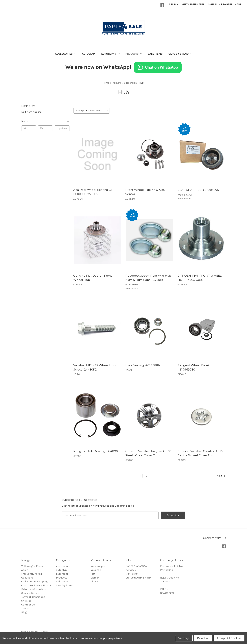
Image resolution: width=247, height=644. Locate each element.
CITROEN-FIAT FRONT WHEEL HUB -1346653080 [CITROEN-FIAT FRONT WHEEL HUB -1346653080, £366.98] (200, 278)
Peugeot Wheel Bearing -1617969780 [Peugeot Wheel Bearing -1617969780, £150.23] (195, 367)
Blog (24, 612)
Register (227, 4)
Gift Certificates (193, 4)
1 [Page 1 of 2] (141, 476)
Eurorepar (110, 54)
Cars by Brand (180, 54)
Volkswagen (98, 566)
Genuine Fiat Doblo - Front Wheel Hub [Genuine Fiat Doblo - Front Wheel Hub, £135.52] (93, 278)
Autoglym (89, 54)
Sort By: (80, 111)
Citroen (95, 578)
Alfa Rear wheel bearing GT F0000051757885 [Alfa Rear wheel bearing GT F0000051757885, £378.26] (93, 192)
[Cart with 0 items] (238, 4)
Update (62, 128)
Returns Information (34, 589)
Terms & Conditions (33, 597)
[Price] (45, 121)
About (25, 570)
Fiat (93, 574)
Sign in (213, 4)
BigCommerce (40, 631)
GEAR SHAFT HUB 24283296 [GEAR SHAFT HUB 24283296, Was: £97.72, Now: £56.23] (198, 190)
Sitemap (26, 609)
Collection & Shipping (34, 582)
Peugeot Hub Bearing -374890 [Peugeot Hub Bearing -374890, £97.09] (96, 451)
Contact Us (28, 605)
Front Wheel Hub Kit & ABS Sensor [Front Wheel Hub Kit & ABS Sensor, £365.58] (145, 192)
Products (134, 54)
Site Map (26, 601)
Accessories (66, 54)
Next (221, 476)
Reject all (203, 638)
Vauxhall (96, 570)
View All (95, 582)
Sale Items (155, 54)
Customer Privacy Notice (36, 585)
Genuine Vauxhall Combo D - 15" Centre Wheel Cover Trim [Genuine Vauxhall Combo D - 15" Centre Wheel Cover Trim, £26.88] (201, 453)
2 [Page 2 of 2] (147, 476)
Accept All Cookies (229, 638)
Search (174, 4)
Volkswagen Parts (32, 566)
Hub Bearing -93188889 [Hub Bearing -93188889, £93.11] (143, 365)
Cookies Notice (30, 593)
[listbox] (97, 111)
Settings (184, 638)
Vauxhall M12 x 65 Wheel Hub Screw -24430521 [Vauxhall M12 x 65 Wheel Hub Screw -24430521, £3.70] (94, 367)
